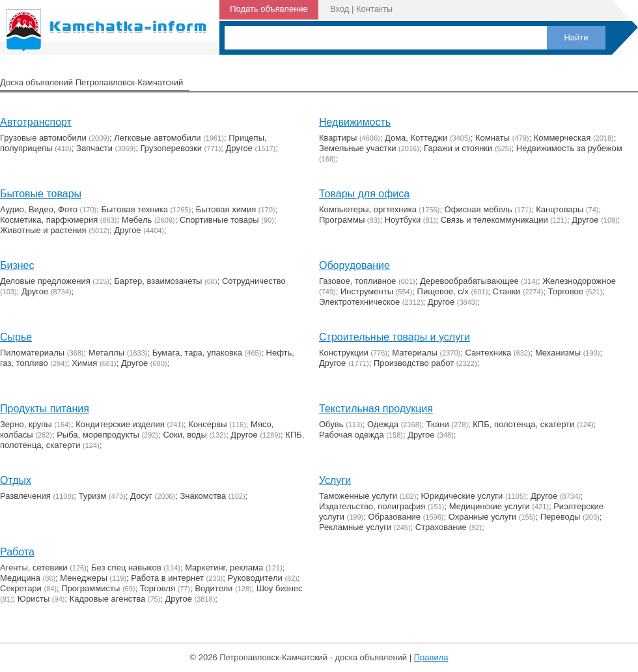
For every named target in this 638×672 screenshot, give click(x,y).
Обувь (331, 424)
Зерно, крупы (26, 424)
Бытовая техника (135, 209)
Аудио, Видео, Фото (39, 209)
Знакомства (203, 496)
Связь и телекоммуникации (494, 220)
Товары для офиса (364, 194)
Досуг (141, 496)
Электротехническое (359, 302)
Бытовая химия (226, 209)
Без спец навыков (126, 567)
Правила (431, 657)
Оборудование (354, 265)
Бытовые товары (41, 194)
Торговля (158, 588)
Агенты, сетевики (34, 567)
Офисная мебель (478, 209)
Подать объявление (269, 9)
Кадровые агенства (107, 599)
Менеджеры (83, 578)
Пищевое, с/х (443, 291)
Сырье (16, 337)
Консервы (207, 424)
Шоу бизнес (280, 588)
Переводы (561, 517)
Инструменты (367, 291)
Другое (239, 148)
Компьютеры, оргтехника (368, 209)
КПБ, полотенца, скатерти (523, 424)
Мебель (137, 220)
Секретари (21, 588)
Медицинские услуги (490, 506)
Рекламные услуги (355, 527)
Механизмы (558, 353)
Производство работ (414, 363)
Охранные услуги (482, 517)
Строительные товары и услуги (395, 337)
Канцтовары (560, 209)
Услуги (335, 480)
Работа (17, 552)
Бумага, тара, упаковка (197, 353)
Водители (214, 588)
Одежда (383, 424)
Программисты (90, 588)
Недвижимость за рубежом (569, 148)
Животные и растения (43, 230)
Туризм (92, 496)
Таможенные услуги (358, 496)
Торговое (566, 291)
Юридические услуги (462, 496)
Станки (507, 291)
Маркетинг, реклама (224, 567)
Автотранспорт (36, 122)
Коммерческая (562, 138)
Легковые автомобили (157, 138)
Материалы (415, 353)
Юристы (34, 599)
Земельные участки (357, 148)
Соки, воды (185, 435)
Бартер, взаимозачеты (158, 281)
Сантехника (489, 353)
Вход (340, 9)
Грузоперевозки (171, 148)
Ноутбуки (403, 220)
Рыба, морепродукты (98, 435)
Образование (395, 517)
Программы (342, 220)
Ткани (438, 424)
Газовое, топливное (357, 281)
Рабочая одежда (352, 435)
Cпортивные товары (219, 220)
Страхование (441, 527)
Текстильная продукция (376, 409)
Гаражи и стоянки (458, 148)
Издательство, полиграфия (372, 506)
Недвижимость (355, 122)
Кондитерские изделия (120, 424)
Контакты (374, 9)
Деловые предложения (45, 281)
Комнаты (492, 138)
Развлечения (25, 496)
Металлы (106, 353)
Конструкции (344, 353)
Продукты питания (45, 409)
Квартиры (338, 138)
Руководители (255, 578)
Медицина (20, 578)
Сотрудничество (254, 281)
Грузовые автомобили (43, 138)
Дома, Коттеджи (416, 138)
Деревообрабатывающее (469, 281)
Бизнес (17, 265)
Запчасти (94, 148)
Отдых (16, 480)
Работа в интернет (167, 578)
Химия (84, 363)
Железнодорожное (579, 281)
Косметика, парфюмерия (49, 220)
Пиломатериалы (32, 353)
